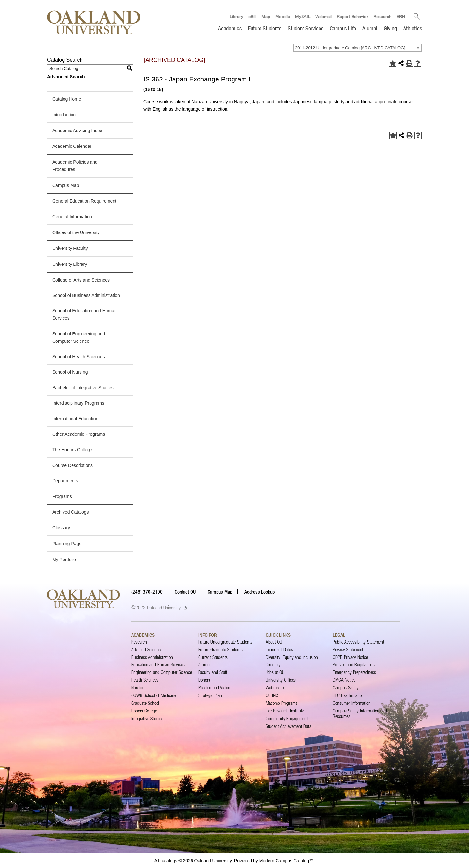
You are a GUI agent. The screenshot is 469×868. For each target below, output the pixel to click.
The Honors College (72, 450)
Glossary (61, 528)
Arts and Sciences (147, 649)
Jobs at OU (275, 672)
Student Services (306, 28)
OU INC (272, 695)
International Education (75, 419)
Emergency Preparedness (354, 672)
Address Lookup (260, 592)
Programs (62, 496)
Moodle (282, 16)
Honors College (144, 711)
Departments (65, 481)
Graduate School (145, 703)
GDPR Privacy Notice (350, 657)
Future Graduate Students (220, 649)
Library (236, 16)
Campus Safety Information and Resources (360, 713)
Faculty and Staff (213, 672)
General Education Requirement (84, 201)
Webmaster (275, 688)
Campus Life (343, 28)
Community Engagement (287, 718)
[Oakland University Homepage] (94, 22)
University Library (70, 264)
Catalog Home (67, 99)
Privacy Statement (348, 649)
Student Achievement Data (288, 726)
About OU (274, 642)
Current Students (213, 657)
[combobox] (357, 48)
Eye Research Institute (285, 711)
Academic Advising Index (77, 131)
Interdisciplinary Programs (78, 403)
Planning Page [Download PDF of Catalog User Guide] (67, 544)
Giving (390, 28)
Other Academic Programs (79, 434)
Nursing (138, 688)
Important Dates (279, 649)
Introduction (64, 115)
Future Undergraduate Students (225, 642)
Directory (273, 665)
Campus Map (66, 185)
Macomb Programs (281, 703)
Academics (230, 28)
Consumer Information (352, 703)
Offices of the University (76, 232)
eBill (252, 16)
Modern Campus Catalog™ (286, 861)
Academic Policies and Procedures (75, 166)
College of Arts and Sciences (81, 280)
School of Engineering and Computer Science (79, 337)
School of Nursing (70, 372)
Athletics (413, 28)
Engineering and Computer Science (162, 672)
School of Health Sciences (78, 357)
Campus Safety (346, 688)
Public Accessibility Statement (358, 642)
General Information (72, 217)
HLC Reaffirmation (348, 695)
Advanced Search (66, 77)
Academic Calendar (72, 146)
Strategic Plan (210, 695)
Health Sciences (145, 680)
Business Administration (152, 657)
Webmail (323, 16)
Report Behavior (352, 16)
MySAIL (302, 16)
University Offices (281, 680)
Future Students (265, 28)
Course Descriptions (72, 465)
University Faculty (70, 248)
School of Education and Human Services (85, 314)
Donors (204, 680)
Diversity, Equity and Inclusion (292, 657)
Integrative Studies (147, 718)
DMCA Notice (344, 680)
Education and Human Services (158, 665)
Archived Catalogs (71, 512)
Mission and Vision (214, 688)
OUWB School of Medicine (154, 695)
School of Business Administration (86, 295)
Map (265, 16)
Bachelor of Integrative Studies (83, 388)
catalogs (169, 861)
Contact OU (185, 592)
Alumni (370, 28)
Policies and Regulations (354, 665)
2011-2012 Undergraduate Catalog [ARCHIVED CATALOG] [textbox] (350, 48)
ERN (400, 16)
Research (382, 16)
